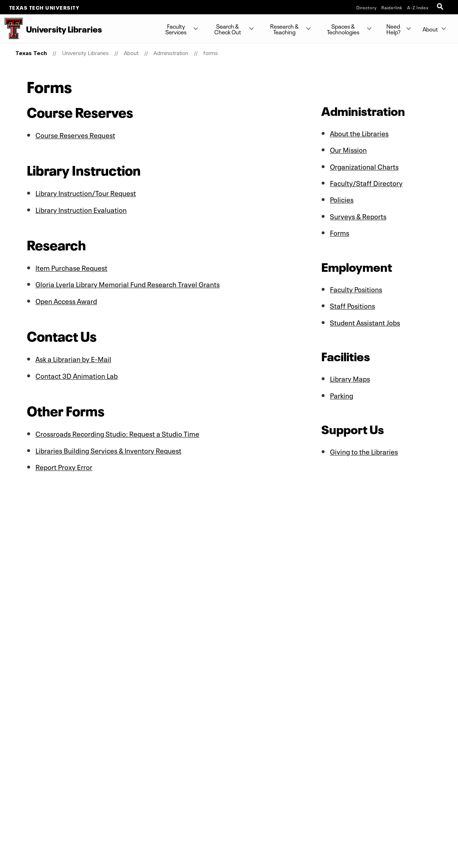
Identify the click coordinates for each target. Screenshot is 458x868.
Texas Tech (31, 53)
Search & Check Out (228, 29)
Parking (342, 393)
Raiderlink (392, 7)
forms (211, 53)
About (430, 29)
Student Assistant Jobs (365, 320)
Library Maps (350, 377)
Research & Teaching (284, 29)
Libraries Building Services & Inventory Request (109, 448)
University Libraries (85, 53)
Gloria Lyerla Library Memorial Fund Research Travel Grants (128, 283)
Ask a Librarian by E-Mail (74, 358)
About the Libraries (360, 133)
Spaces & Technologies (343, 29)
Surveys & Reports (358, 215)
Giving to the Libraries (364, 449)
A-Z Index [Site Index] (418, 7)
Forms (340, 231)
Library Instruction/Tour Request (86, 192)
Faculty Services (176, 29)
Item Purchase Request (72, 267)
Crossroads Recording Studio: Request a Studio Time (118, 432)
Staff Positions (352, 304)
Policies (342, 198)
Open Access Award (67, 300)
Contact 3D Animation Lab (77, 374)
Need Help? (393, 29)
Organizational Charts (364, 166)
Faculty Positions (356, 288)
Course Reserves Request (75, 134)
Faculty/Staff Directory (367, 182)
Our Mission (349, 149)
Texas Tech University (45, 7)
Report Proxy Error (64, 465)
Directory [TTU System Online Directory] (367, 7)
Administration (171, 53)
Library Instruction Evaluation (81, 209)
